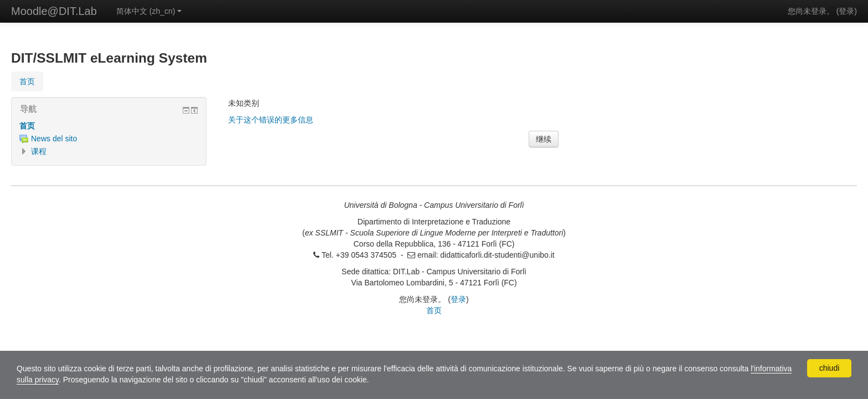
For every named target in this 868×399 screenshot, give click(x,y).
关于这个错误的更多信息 (271, 120)
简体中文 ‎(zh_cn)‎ (149, 11)
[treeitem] (109, 126)
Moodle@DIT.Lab (54, 11)
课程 (39, 151)
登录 (846, 11)
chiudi (830, 368)
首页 (27, 126)
